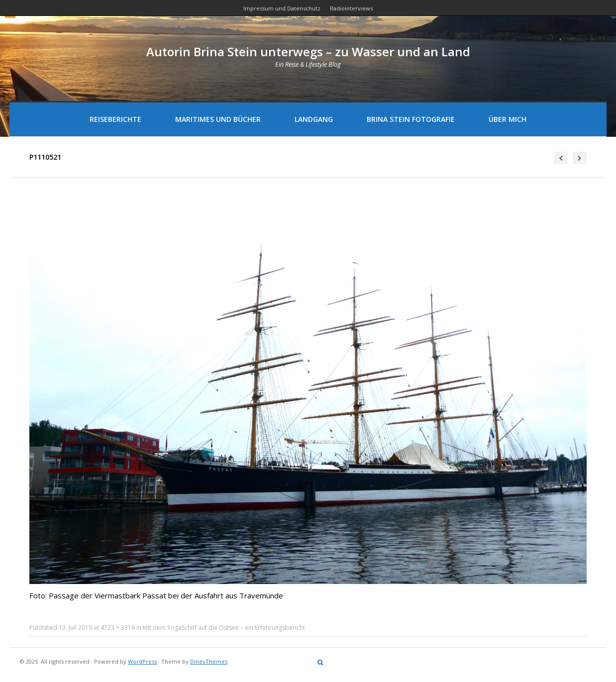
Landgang (314, 119)
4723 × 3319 (118, 628)
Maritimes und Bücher (218, 119)
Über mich (508, 119)
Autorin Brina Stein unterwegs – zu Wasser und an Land (308, 51)
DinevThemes (209, 661)
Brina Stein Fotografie (411, 119)
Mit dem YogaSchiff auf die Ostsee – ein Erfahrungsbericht (224, 628)
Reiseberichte (115, 119)
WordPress (142, 661)
